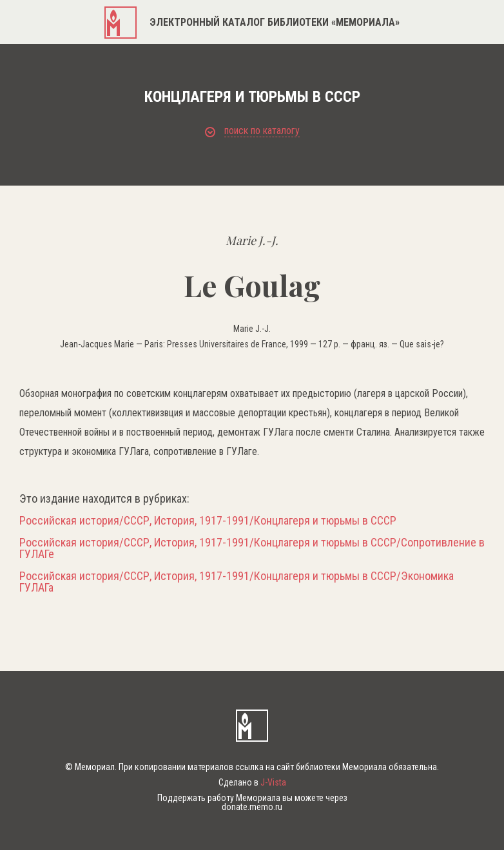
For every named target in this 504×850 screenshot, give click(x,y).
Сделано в (252, 782)
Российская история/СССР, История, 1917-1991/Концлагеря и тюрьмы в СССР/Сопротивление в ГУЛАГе (252, 548)
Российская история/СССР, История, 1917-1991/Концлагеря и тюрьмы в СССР (208, 521)
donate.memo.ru (252, 807)
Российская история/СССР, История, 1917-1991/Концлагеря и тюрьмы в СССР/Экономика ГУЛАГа (237, 582)
